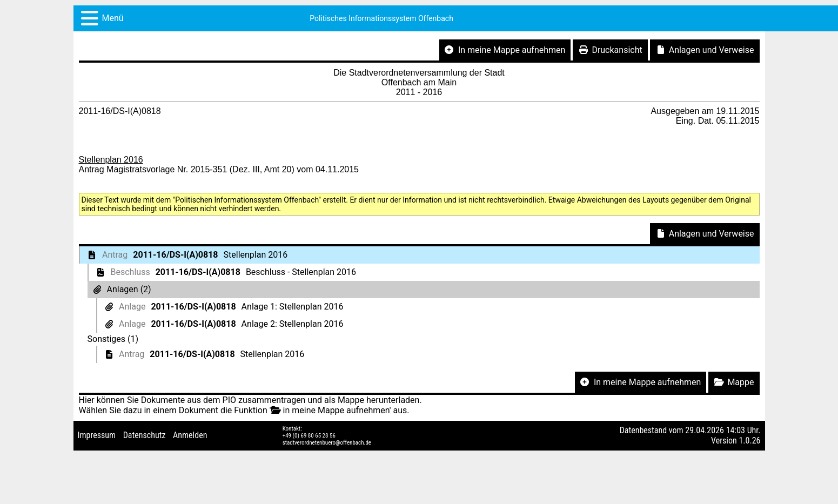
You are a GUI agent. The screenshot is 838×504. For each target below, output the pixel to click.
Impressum (97, 435)
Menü (113, 18)
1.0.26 (749, 441)
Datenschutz (145, 435)
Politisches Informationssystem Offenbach (381, 18)
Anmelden (190, 435)
